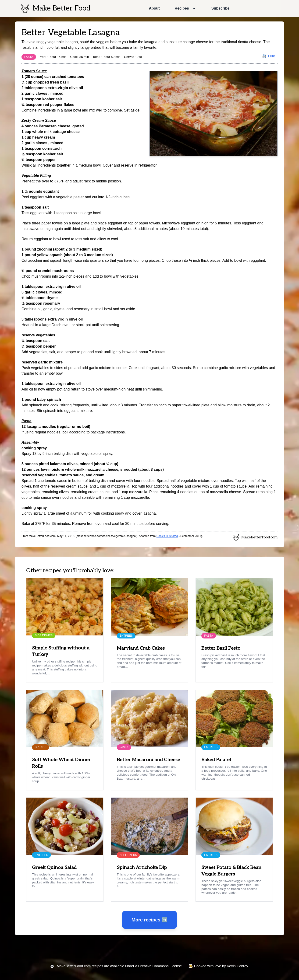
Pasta (29, 57)
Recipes (182, 8)
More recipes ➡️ (149, 920)
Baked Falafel (216, 760)
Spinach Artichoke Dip (142, 868)
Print (269, 56)
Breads (41, 747)
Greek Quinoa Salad (54, 868)
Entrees (126, 636)
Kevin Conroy (237, 966)
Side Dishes (44, 635)
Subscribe (220, 8)
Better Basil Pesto (221, 648)
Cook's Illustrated (167, 536)
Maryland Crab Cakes (141, 648)
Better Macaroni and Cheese (148, 760)
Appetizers (128, 855)
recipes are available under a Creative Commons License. (120, 966)
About (154, 8)
